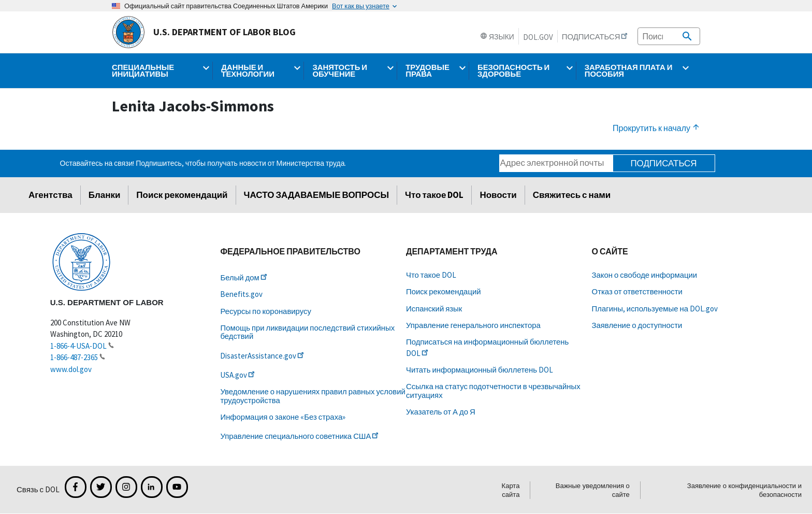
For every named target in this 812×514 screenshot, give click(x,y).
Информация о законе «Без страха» (283, 417)
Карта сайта (511, 490)
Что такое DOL (434, 195)
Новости (498, 195)
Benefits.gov (241, 294)
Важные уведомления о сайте (593, 490)
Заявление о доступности (637, 325)
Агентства (50, 195)
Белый (244, 277)
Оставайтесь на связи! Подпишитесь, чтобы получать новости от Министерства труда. (203, 163)
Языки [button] (497, 37)
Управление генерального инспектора (473, 325)
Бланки (105, 195)
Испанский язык (434, 309)
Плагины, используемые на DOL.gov (655, 309)
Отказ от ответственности (637, 291)
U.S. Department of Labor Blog (204, 32)
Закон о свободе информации (645, 275)
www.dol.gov (71, 369)
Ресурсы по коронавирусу (265, 311)
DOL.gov (538, 37)
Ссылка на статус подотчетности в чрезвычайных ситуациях (493, 390)
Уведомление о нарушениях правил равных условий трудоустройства (313, 396)
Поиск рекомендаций (182, 195)
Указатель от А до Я (441, 412)
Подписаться (663, 163)
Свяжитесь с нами (572, 195)
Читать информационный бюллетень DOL (480, 370)
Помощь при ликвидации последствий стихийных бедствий (307, 332)
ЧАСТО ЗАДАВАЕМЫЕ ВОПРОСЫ (317, 195)
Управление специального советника (300, 436)
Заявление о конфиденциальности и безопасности (744, 490)
